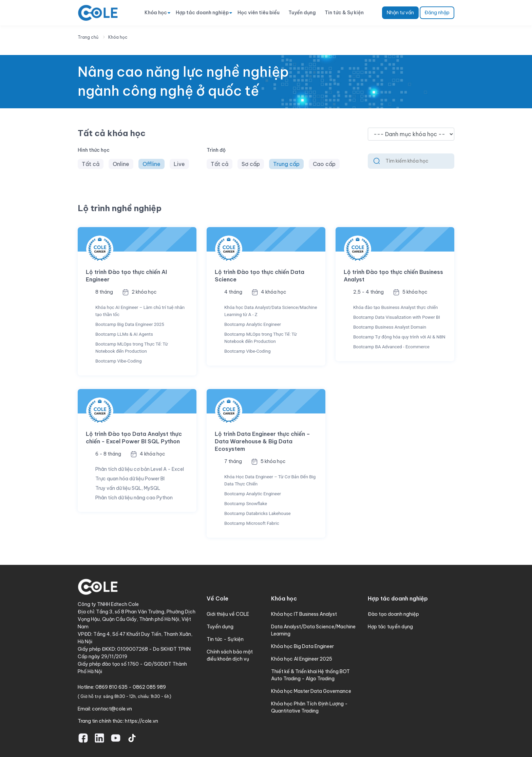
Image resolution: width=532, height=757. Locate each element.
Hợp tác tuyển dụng (390, 627)
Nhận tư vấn (400, 13)
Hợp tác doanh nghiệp (202, 13)
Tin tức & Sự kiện (344, 13)
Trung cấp (286, 164)
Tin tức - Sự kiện (225, 639)
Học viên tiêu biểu (259, 13)
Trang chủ (88, 37)
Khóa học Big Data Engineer (302, 646)
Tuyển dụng (302, 13)
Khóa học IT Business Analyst (304, 614)
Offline (151, 164)
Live (179, 164)
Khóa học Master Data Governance (311, 691)
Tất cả (91, 164)
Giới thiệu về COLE (228, 614)
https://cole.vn (141, 721)
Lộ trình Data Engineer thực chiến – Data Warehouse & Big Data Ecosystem (262, 441)
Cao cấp (324, 164)
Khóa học (156, 13)
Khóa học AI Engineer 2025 (302, 659)
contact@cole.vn (112, 709)
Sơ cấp (251, 164)
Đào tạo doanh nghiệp (393, 614)
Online (121, 164)
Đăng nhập (437, 13)
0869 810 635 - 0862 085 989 (131, 687)
